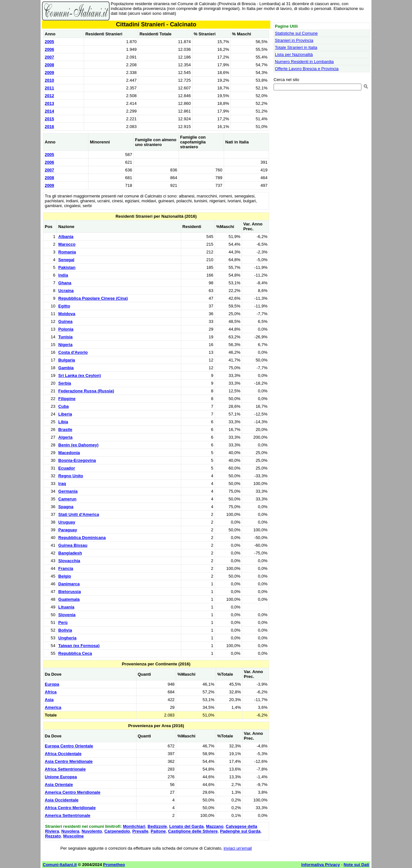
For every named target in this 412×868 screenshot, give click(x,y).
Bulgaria (67, 360)
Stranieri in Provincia (294, 40)
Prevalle (140, 831)
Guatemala (69, 599)
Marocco (67, 244)
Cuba (64, 406)
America (53, 707)
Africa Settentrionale (65, 769)
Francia (66, 568)
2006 (49, 49)
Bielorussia (70, 592)
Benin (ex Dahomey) (78, 445)
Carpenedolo (117, 831)
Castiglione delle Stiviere (193, 831)
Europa (52, 684)
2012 (49, 96)
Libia (63, 422)
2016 (49, 127)
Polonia (66, 329)
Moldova (67, 314)
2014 (49, 111)
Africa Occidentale (63, 754)
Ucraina (66, 291)
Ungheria (67, 638)
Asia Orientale (59, 785)
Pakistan (67, 267)
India (63, 275)
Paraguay (68, 530)
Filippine (67, 399)
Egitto (64, 306)
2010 (49, 80)
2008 (49, 65)
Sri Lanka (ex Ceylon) (80, 375)
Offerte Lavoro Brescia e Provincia (307, 69)
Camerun (67, 499)
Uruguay (67, 522)
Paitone (158, 831)
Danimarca (69, 584)
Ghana (65, 283)
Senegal (66, 260)
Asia (49, 700)
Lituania (66, 607)
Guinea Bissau (73, 545)
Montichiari (134, 826)
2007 (49, 57)
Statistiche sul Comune (296, 33)
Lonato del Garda (187, 826)
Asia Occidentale (62, 800)
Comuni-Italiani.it (60, 865)
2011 (49, 88)
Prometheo (114, 865)
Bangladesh (70, 553)
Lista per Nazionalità (294, 55)
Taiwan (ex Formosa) (79, 646)
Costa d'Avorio (73, 352)
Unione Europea (61, 777)
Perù (63, 622)
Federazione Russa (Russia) (86, 391)
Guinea (65, 321)
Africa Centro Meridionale (70, 808)
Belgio (65, 576)
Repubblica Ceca (75, 653)
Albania (66, 237)
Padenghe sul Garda (240, 831)
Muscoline (73, 836)
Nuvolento (92, 831)
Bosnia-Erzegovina (77, 460)
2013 (49, 103)
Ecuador (67, 468)
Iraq (62, 484)
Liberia (65, 414)
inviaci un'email (238, 848)
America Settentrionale (68, 815)
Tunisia (66, 337)
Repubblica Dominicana (82, 538)
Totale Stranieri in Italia (296, 47)
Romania (67, 252)
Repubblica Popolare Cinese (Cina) (93, 298)
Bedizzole (157, 826)
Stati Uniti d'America (79, 514)
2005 (49, 42)
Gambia (66, 368)
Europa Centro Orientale (69, 746)
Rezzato (53, 836)
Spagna (66, 507)
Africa (51, 692)
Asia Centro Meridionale (69, 761)
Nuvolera (70, 831)
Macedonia (69, 453)
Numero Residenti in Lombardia (304, 62)
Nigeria (65, 345)
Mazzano (215, 826)
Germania (68, 491)
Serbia (65, 383)
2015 (49, 119)
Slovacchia (69, 561)
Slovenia (67, 615)
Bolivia (65, 630)
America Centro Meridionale (73, 792)
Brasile (65, 429)
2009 (49, 73)
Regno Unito (71, 476)
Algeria (65, 437)
